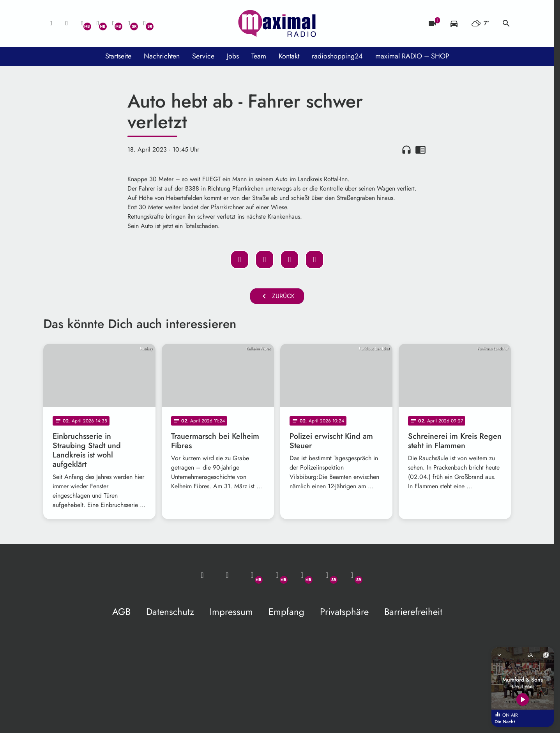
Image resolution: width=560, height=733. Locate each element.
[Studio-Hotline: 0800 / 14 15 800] (67, 23)
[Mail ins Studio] (51, 23)
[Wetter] (480, 23)
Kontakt (289, 56)
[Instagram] (113, 23)
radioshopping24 (337, 56)
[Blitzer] (432, 23)
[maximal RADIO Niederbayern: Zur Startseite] (277, 23)
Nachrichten (162, 56)
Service (203, 56)
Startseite (118, 56)
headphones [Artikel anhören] (406, 150)
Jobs (233, 56)
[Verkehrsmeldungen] (454, 23)
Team (259, 56)
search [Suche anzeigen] (506, 23)
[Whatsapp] (82, 23)
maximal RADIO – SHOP (412, 56)
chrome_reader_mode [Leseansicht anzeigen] (420, 150)
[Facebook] (98, 23)
